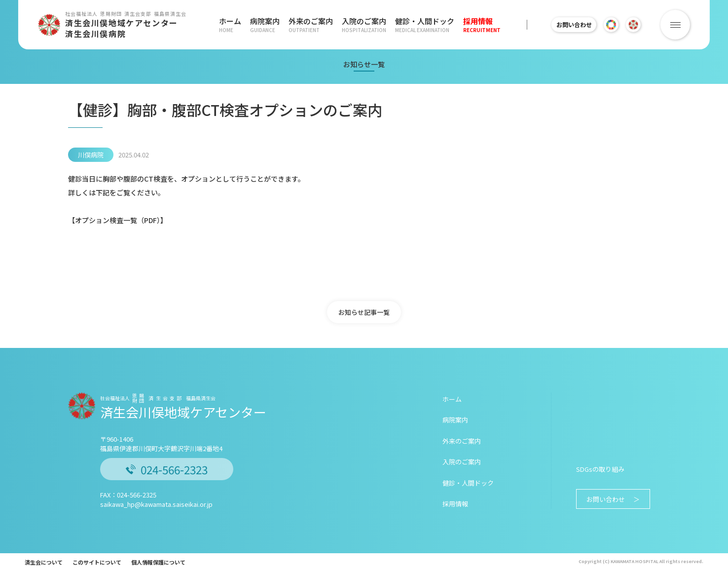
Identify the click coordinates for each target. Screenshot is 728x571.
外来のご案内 (307, 25)
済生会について (44, 562)
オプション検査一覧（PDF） (118, 220)
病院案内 (263, 25)
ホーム (230, 25)
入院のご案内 (359, 25)
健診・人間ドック (417, 25)
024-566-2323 (167, 469)
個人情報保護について (158, 562)
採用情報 (473, 25)
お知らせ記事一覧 (364, 312)
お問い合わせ (569, 24)
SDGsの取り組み (600, 469)
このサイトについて (97, 562)
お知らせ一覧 (364, 64)
